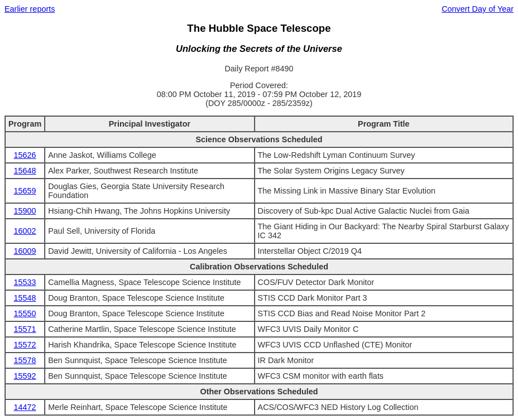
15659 (25, 191)
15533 (25, 282)
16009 (25, 251)
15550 (25, 313)
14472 (25, 407)
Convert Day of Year (478, 9)
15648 (25, 171)
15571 (25, 329)
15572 (25, 345)
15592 (25, 376)
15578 (25, 360)
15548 (25, 298)
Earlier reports (30, 9)
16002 (25, 231)
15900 (25, 211)
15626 (25, 155)
